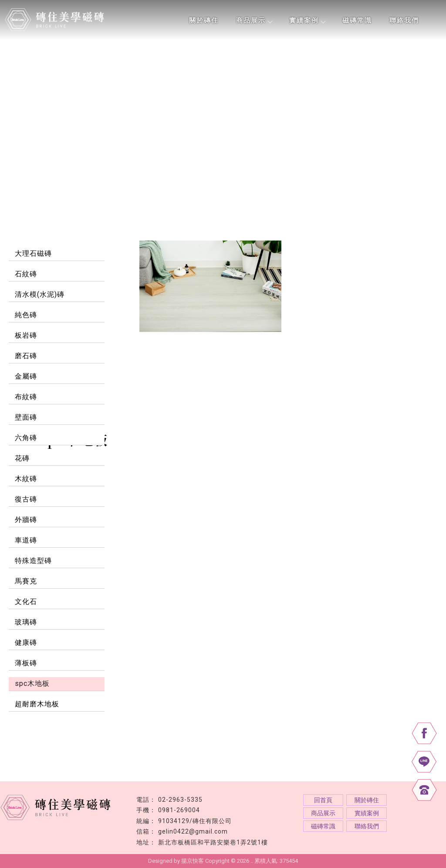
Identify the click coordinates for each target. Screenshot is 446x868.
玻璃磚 (26, 622)
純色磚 (26, 315)
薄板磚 (26, 663)
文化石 (26, 602)
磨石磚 (26, 356)
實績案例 (307, 20)
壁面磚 (26, 417)
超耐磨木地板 (37, 704)
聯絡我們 (404, 20)
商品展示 (254, 20)
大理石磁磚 (33, 253)
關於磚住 (204, 20)
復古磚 (26, 499)
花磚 (22, 458)
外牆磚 (26, 520)
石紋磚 (26, 274)
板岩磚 (26, 335)
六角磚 (26, 438)
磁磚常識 (357, 20)
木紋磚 (26, 479)
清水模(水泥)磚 (40, 294)
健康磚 (26, 643)
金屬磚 (26, 376)
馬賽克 (26, 581)
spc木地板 (32, 683)
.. (252, 861)
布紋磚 (26, 397)
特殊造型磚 (33, 561)
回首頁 (323, 800)
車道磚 (26, 540)
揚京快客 (193, 861)
